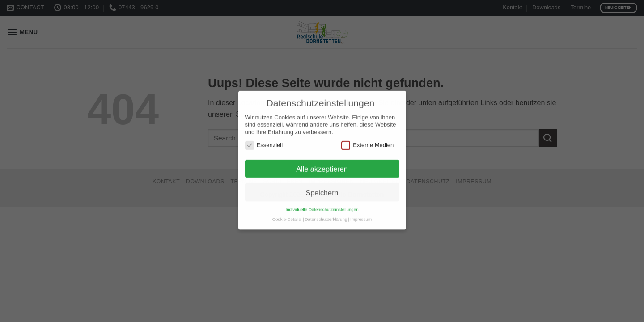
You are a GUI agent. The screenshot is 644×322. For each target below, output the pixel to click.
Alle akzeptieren (322, 162)
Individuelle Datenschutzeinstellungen (322, 203)
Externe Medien (367, 139)
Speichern (322, 186)
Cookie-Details (286, 212)
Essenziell (264, 139)
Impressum (361, 212)
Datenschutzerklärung (326, 212)
